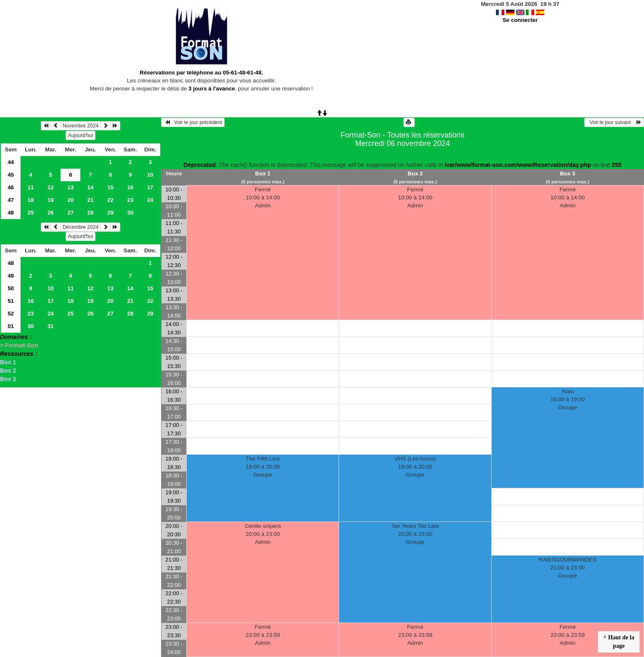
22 (110, 200)
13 (70, 187)
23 (130, 200)
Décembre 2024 (81, 227)
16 (130, 187)
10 (150, 175)
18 (31, 200)
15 (110, 187)
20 (70, 200)
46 (11, 187)
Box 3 (8, 379)
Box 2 (8, 371)
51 (11, 301)
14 (91, 187)
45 (11, 175)
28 (91, 213)
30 (130, 213)
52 (11, 314)
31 (51, 326)
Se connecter (520, 20)
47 (11, 200)
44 (11, 162)
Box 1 (8, 362)
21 (91, 200)
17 (150, 187)
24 (150, 200)
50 (11, 288)
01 (11, 326)
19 (51, 200)
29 (110, 213)
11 (31, 187)
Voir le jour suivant (614, 122)
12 (51, 187)
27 (70, 213)
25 (31, 213)
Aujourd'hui (81, 135)
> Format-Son (19, 345)
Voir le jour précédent (193, 122)
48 (11, 213)
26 (51, 213)
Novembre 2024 (81, 126)
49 (11, 276)
